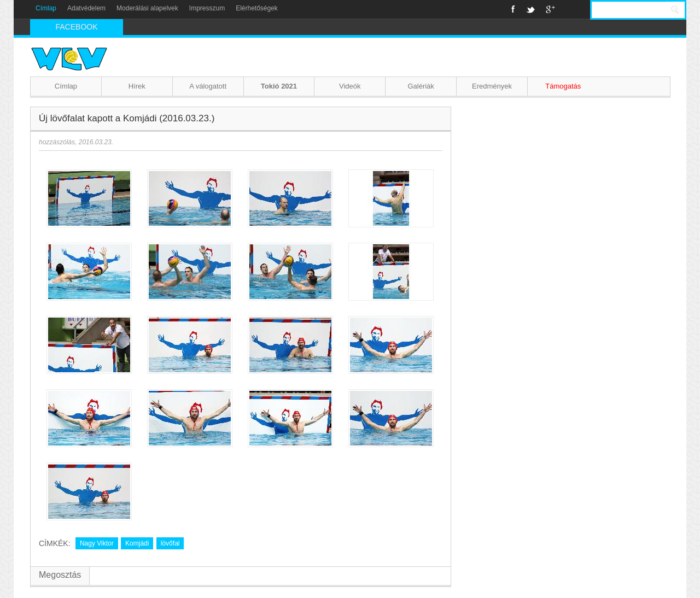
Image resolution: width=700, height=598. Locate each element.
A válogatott (208, 86)
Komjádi (137, 543)
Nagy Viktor (97, 543)
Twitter (530, 9)
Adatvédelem (86, 8)
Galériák (421, 86)
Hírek (137, 86)
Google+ (550, 9)
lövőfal (170, 543)
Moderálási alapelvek (147, 8)
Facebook (513, 9)
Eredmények (492, 86)
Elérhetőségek (257, 8)
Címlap (46, 8)
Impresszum (207, 8)
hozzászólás (57, 142)
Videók (350, 86)
